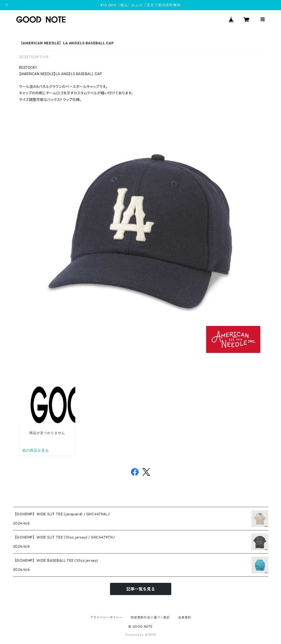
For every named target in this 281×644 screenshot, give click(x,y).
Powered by (140, 635)
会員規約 (185, 617)
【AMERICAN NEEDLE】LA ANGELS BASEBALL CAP (66, 43)
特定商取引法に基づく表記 (150, 617)
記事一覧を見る (141, 589)
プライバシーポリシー (106, 617)
